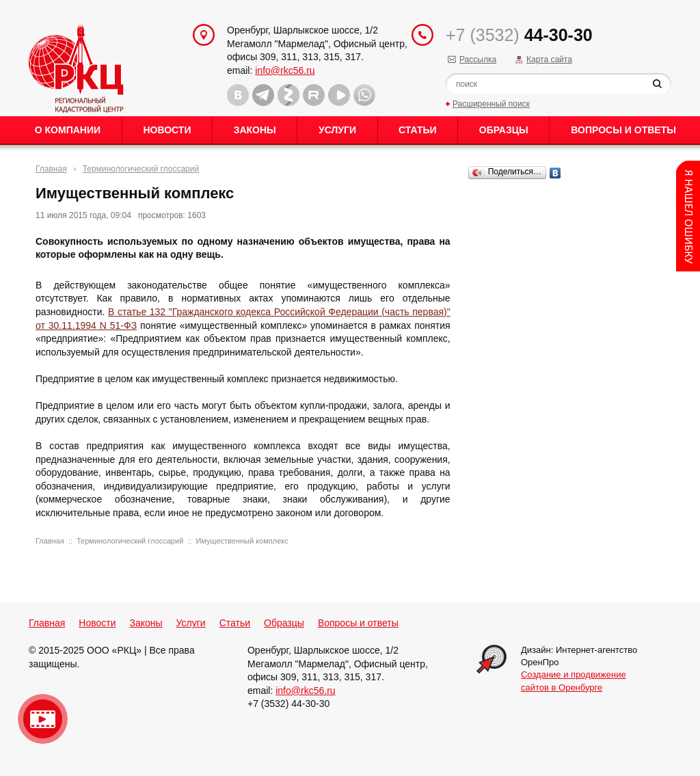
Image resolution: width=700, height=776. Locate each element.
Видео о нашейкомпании (43, 719)
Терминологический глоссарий (141, 169)
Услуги (337, 130)
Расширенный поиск (491, 104)
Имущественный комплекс (242, 541)
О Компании (68, 130)
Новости (167, 130)
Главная (51, 169)
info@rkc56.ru (285, 70)
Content (688, 216)
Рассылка (478, 59)
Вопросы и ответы (623, 130)
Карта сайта (549, 59)
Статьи (418, 130)
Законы (255, 130)
